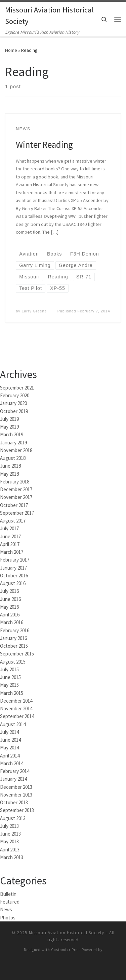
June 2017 (10, 536)
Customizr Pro (64, 949)
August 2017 (13, 520)
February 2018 (15, 481)
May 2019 (9, 426)
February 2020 (15, 395)
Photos (8, 917)
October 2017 (14, 504)
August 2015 (13, 661)
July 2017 (9, 528)
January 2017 (13, 567)
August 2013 (13, 818)
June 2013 (10, 833)
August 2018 (13, 457)
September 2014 (17, 716)
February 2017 (15, 559)
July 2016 (9, 590)
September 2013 (17, 809)
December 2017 (16, 489)
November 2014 (16, 708)
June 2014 (10, 739)
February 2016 (15, 630)
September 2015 (17, 653)
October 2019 (14, 411)
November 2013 (16, 794)
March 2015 (12, 692)
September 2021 (17, 387)
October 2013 (14, 802)
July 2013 (9, 825)
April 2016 (10, 614)
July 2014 (9, 731)
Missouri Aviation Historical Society (67, 932)
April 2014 (10, 755)
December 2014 (16, 700)
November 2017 (16, 496)
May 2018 (9, 473)
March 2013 (12, 857)
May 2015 (9, 684)
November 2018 (16, 450)
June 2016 (10, 598)
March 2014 (12, 763)
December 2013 (16, 786)
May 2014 (9, 747)
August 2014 (13, 724)
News (6, 909)
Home (11, 49)
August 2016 (13, 583)
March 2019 (12, 434)
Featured (10, 901)
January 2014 (13, 778)
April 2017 (10, 544)
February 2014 (15, 770)
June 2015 (10, 677)
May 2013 (9, 841)
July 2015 (9, 669)
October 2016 (14, 575)
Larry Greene (34, 310)
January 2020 (13, 402)
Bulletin (8, 893)
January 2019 (13, 442)
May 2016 (9, 606)
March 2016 (12, 622)
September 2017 (17, 512)
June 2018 (10, 465)
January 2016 (13, 637)
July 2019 (9, 418)
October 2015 (14, 645)
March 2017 (12, 551)
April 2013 (10, 849)
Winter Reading (44, 144)
